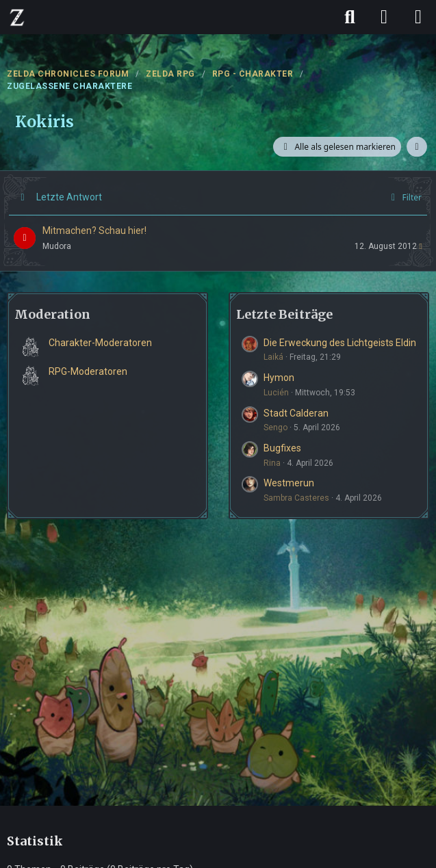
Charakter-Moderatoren (100, 343)
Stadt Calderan (296, 413)
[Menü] (418, 17)
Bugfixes (282, 448)
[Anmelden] (384, 17)
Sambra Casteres (296, 498)
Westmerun (289, 483)
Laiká (273, 357)
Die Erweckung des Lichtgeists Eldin (340, 343)
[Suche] (350, 17)
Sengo (275, 428)
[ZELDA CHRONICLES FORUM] (17, 17)
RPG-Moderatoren (88, 371)
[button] (417, 147)
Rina (272, 463)
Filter (404, 197)
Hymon (279, 378)
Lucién (276, 393)
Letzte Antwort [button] (69, 197)
